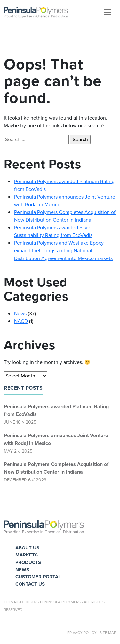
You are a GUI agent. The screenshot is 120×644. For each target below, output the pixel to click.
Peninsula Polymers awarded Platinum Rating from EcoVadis (56, 410)
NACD (21, 321)
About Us (27, 548)
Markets (27, 555)
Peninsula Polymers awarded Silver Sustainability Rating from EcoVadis (53, 231)
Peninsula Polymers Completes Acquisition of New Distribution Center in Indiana (56, 468)
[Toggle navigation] (108, 12)
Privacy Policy (82, 633)
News (20, 314)
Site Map (108, 633)
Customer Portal (38, 577)
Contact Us (30, 584)
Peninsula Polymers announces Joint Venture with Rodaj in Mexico (56, 439)
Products (28, 562)
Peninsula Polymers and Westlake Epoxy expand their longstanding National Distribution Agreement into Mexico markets (63, 251)
